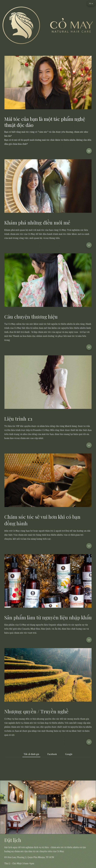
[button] (89, 151)
